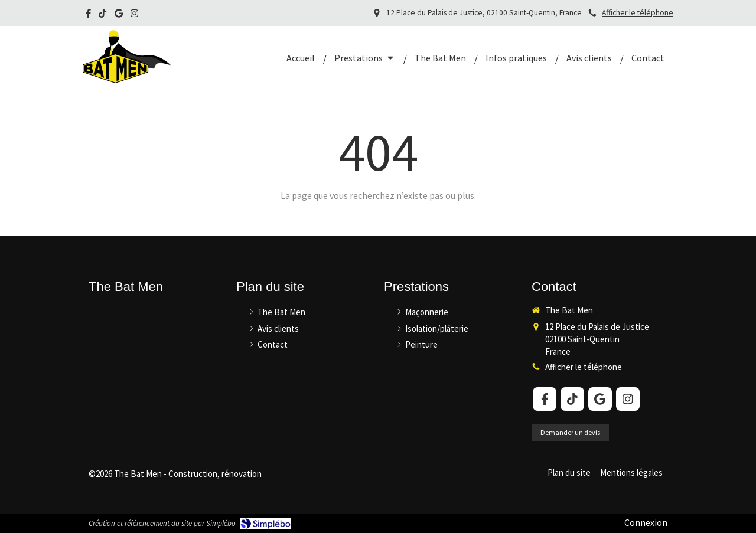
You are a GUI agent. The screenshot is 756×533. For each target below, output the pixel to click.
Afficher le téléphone (638, 13)
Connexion (646, 522)
